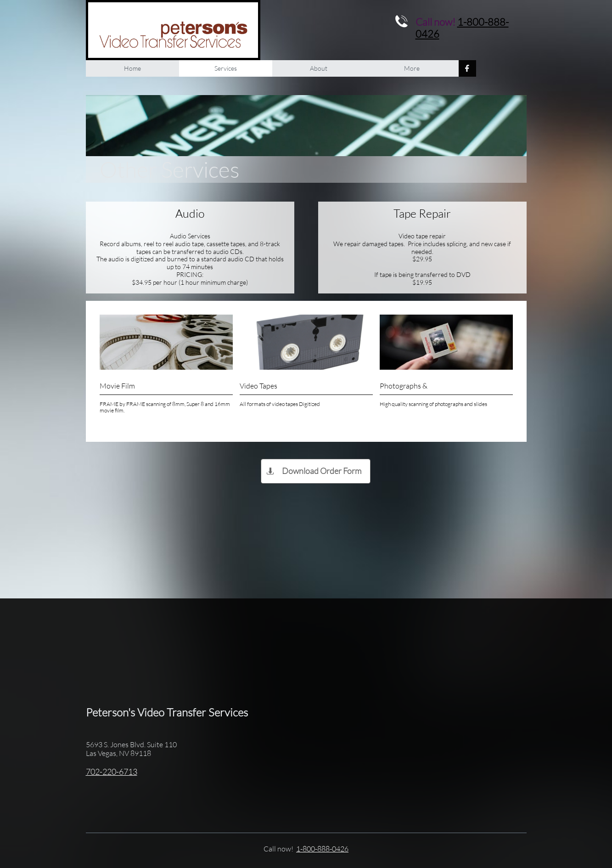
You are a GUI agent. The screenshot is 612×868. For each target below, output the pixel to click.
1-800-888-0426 (462, 28)
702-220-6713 (112, 772)
